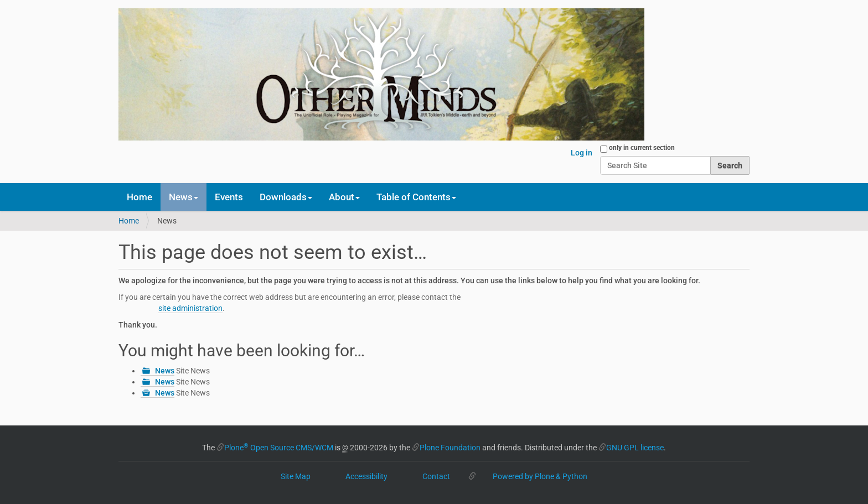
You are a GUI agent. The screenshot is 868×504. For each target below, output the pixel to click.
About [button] (344, 197)
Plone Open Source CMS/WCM (279, 448)
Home (139, 197)
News (165, 371)
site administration (190, 308)
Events (229, 197)
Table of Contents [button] (416, 197)
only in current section (642, 148)
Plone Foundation (450, 448)
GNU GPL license (635, 448)
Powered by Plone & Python (540, 476)
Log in (582, 153)
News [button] (184, 197)
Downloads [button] (286, 197)
